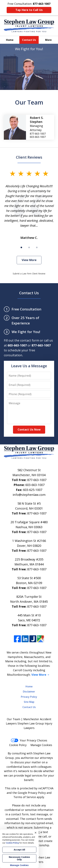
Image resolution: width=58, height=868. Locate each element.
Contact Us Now (29, 429)
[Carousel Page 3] (37, 247)
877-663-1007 (37, 480)
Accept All (19, 850)
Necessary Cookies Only (19, 858)
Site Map (29, 702)
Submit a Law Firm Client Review (29, 274)
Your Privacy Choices (29, 740)
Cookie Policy (18, 745)
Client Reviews (29, 157)
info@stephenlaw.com (29, 495)
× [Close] (36, 833)
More (48, 40)
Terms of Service (25, 797)
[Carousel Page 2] (29, 247)
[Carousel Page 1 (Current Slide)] (21, 247)
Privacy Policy (29, 697)
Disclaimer (29, 692)
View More (29, 260)
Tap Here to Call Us (29, 10)
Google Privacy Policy (32, 793)
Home (10, 40)
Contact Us (29, 40)
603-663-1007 (35, 485)
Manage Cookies (41, 745)
